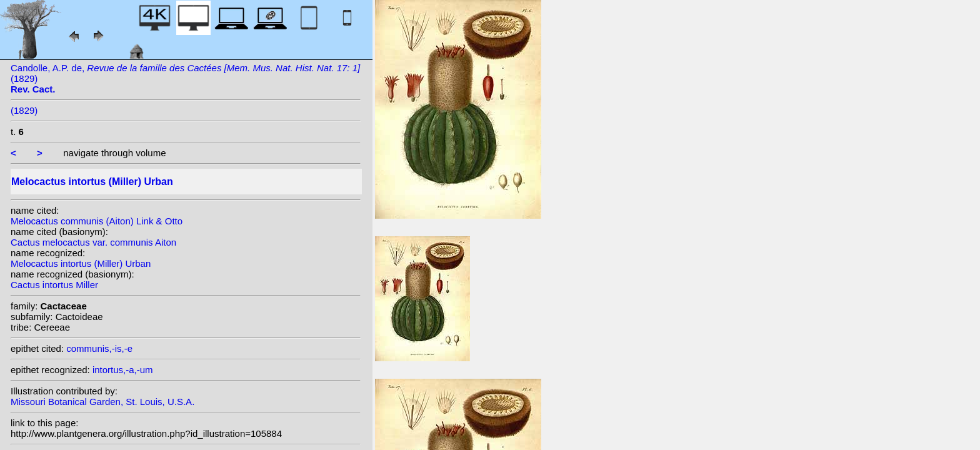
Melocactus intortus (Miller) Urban (81, 263)
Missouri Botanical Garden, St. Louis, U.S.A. (102, 402)
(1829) (24, 110)
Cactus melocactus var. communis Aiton (93, 242)
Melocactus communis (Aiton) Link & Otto (97, 221)
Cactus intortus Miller (54, 285)
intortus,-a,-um (123, 370)
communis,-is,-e (99, 348)
